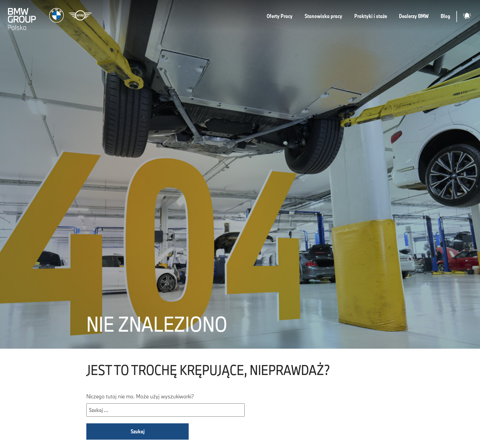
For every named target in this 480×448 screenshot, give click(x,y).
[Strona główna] (51, 16)
